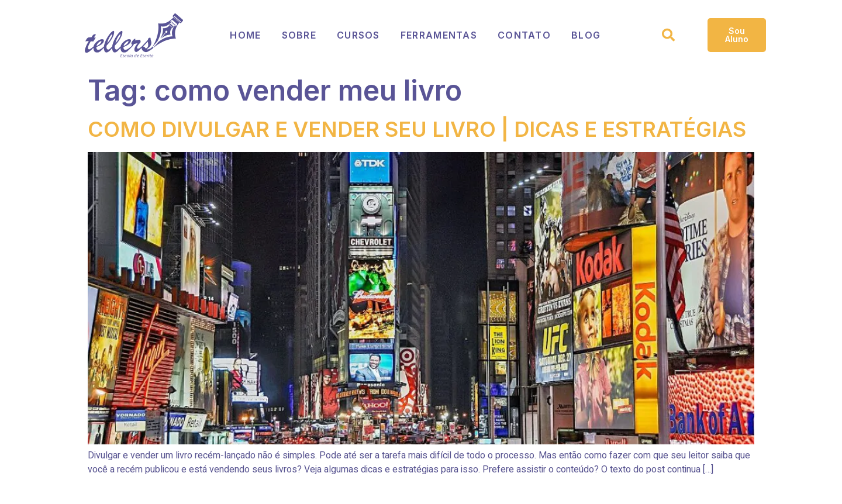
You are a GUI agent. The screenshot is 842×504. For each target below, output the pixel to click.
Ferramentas (439, 35)
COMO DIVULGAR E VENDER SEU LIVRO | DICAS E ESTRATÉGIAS (417, 129)
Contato (525, 35)
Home (245, 35)
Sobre (299, 35)
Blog (588, 35)
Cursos (358, 35)
